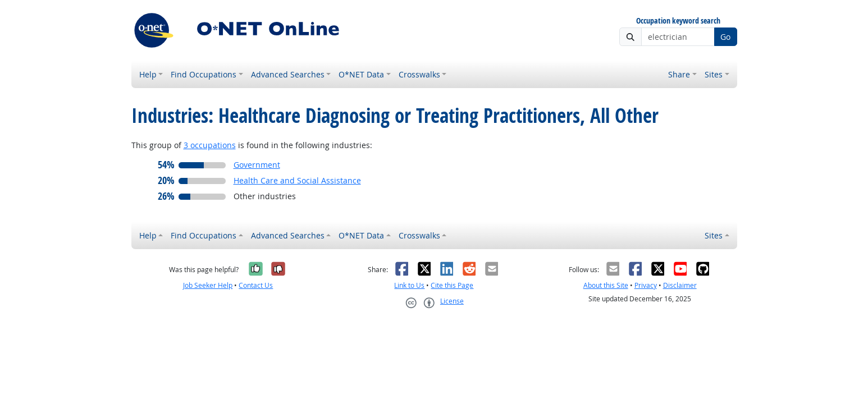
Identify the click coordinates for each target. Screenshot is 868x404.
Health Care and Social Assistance (297, 180)
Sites (714, 74)
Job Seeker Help (208, 285)
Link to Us (409, 285)
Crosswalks (419, 74)
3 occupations (210, 145)
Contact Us (256, 285)
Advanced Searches (288, 74)
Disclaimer (680, 285)
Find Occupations (204, 74)
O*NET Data (361, 74)
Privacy (646, 285)
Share (679, 74)
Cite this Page (452, 285)
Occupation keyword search (678, 21)
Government (257, 165)
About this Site (606, 285)
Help (148, 74)
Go (725, 37)
